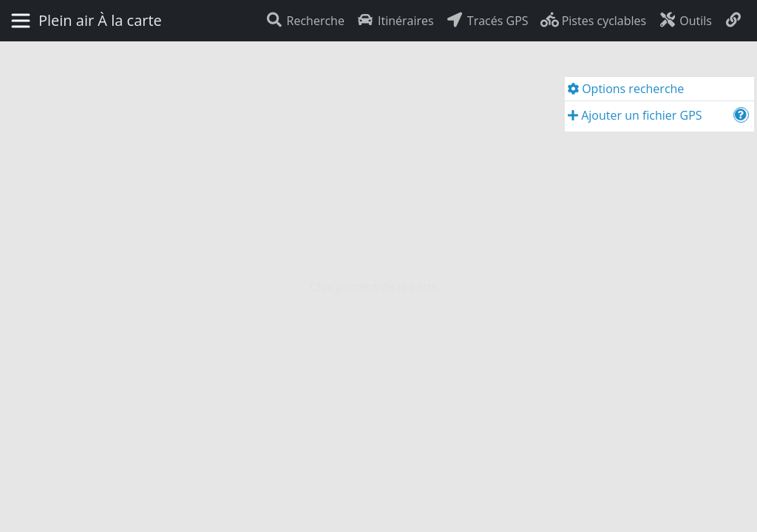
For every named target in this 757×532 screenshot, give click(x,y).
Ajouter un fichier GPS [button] (635, 115)
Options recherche (626, 89)
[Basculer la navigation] (21, 21)
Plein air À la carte (100, 20)
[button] (741, 115)
